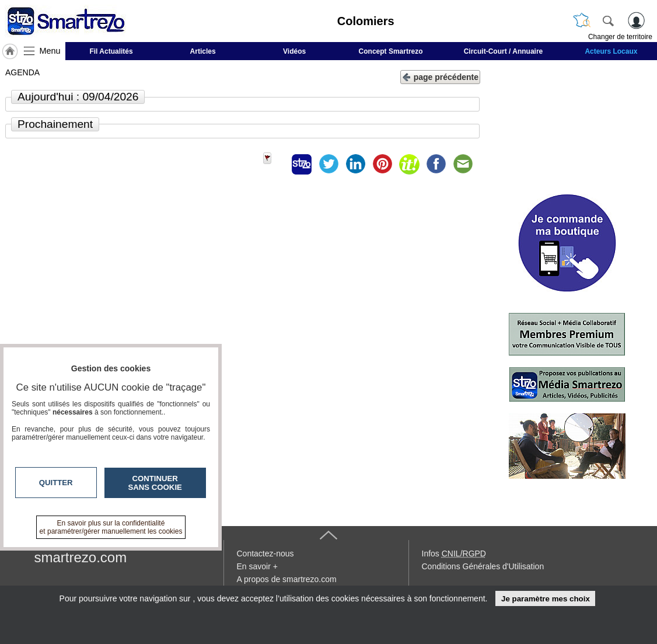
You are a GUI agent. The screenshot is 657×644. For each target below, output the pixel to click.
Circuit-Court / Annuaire (504, 51)
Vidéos (294, 51)
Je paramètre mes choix (546, 599)
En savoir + (257, 566)
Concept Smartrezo (391, 51)
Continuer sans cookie (155, 483)
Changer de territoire (620, 37)
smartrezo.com (81, 557)
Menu (50, 51)
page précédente (440, 76)
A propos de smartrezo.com (287, 579)
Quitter (56, 483)
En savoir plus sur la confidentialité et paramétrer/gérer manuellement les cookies (111, 527)
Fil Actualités (111, 51)
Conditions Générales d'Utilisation (483, 566)
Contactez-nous (265, 554)
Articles (203, 51)
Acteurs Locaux (611, 51)
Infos (454, 554)
